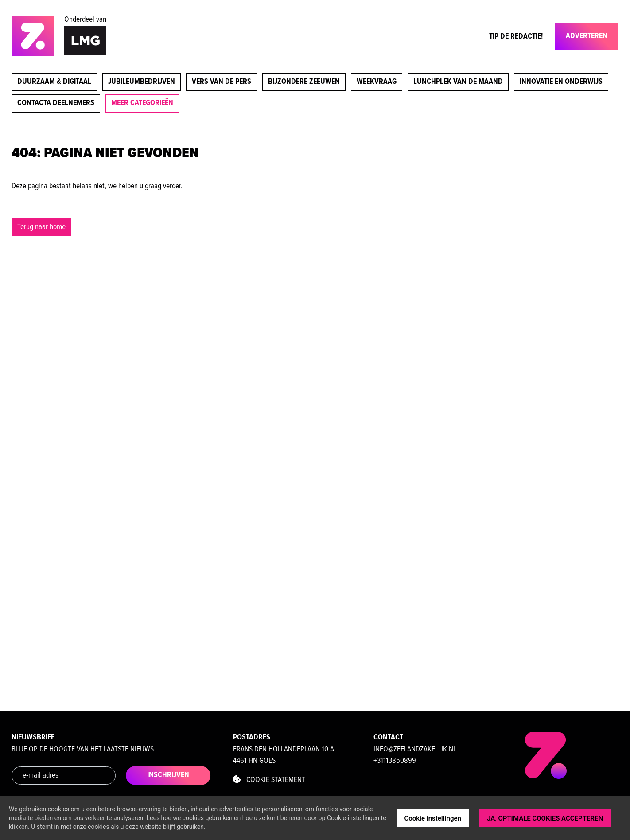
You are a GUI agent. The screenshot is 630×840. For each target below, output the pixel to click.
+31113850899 (395, 761)
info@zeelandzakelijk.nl (415, 749)
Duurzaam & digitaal (54, 82)
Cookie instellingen (433, 818)
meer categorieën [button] (142, 103)
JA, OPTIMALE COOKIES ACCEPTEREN (545, 818)
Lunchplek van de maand (458, 82)
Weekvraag (377, 82)
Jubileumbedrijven (142, 82)
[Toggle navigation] (550, 39)
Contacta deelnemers (56, 103)
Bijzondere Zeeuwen (304, 82)
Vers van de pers (222, 82)
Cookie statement (269, 780)
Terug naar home (41, 227)
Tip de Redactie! (516, 37)
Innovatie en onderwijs (561, 82)
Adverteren (587, 36)
